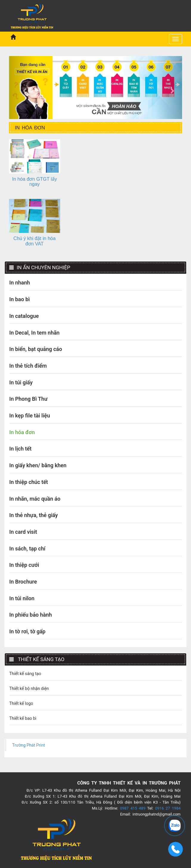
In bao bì (20, 299)
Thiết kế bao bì (23, 718)
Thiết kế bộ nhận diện (29, 688)
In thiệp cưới (24, 565)
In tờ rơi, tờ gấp (27, 631)
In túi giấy (21, 382)
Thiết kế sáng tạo (25, 674)
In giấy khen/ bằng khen (38, 465)
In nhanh (20, 283)
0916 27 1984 (168, 808)
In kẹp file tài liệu (30, 416)
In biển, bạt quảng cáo (36, 349)
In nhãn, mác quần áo (35, 499)
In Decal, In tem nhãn (34, 333)
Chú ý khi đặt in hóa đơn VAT (35, 241)
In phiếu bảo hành (31, 615)
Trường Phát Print (29, 745)
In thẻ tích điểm (28, 366)
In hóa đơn (22, 432)
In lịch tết (20, 449)
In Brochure (23, 582)
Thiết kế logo (21, 703)
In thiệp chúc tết (29, 482)
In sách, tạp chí (27, 549)
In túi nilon (22, 598)
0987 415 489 (133, 808)
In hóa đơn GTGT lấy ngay (35, 182)
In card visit (23, 532)
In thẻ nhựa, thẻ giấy (34, 515)
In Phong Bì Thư (28, 399)
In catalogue (24, 316)
